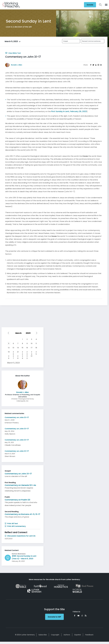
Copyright (55, 635)
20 (13, 352)
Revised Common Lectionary (91, 41)
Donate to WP (54, 617)
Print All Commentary (15, 526)
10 (32, 343)
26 (9, 356)
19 (9, 352)
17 (32, 348)
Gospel (65, 41)
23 (27, 352)
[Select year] (29, 333)
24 (32, 352)
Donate (90, 5)
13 (13, 348)
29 (23, 356)
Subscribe (43, 635)
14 (18, 348)
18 (36, 348)
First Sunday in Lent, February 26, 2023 (69, 111)
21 (18, 352)
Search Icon (100, 5)
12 (9, 348)
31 (32, 356)
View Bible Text (13, 53)
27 (13, 356)
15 (23, 348)
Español (78, 635)
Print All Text (11, 524)
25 (36, 352)
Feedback (89, 635)
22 (23, 352)
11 (36, 343)
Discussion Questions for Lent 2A (20, 536)
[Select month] (19, 333)
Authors (67, 635)
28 (18, 356)
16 (27, 348)
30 (27, 356)
